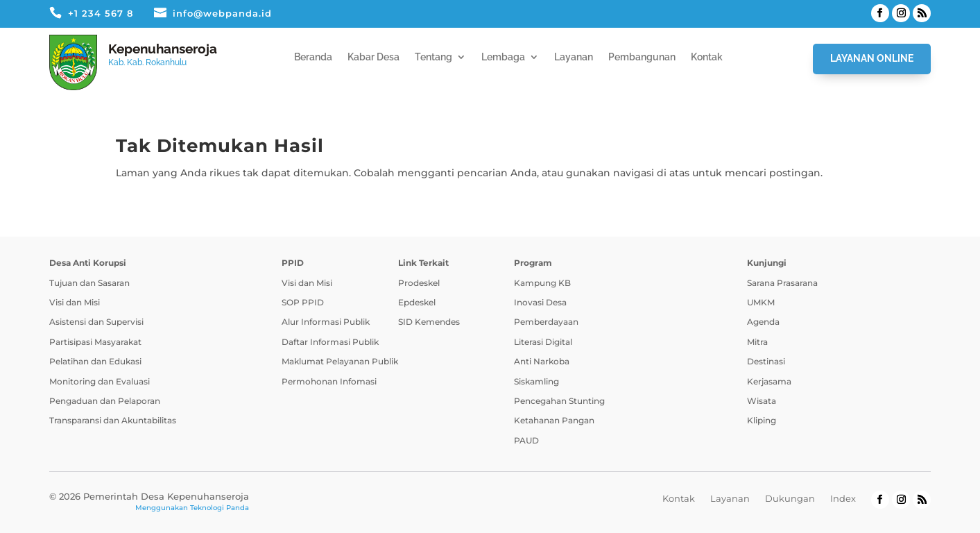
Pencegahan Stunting (559, 401)
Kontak (707, 57)
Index (843, 498)
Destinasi (766, 361)
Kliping (762, 420)
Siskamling (536, 381)
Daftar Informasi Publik (330, 342)
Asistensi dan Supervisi (96, 322)
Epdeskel (417, 302)
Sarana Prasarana (782, 283)
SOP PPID (303, 302)
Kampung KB (542, 283)
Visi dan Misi (75, 302)
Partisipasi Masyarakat (95, 342)
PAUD (526, 440)
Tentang (433, 57)
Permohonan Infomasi (329, 381)
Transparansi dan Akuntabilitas (113, 420)
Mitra (757, 342)
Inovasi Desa (540, 302)
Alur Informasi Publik (326, 322)
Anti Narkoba (542, 361)
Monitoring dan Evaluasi (100, 381)
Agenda (763, 322)
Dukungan (790, 498)
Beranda (313, 57)
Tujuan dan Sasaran (89, 283)
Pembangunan (642, 57)
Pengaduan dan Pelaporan (105, 401)
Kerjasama (769, 381)
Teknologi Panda (220, 508)
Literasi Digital (543, 342)
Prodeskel (419, 283)
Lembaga (503, 57)
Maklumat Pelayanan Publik (340, 361)
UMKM (761, 302)
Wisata (762, 401)
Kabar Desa (373, 57)
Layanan (574, 57)
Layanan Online (872, 58)
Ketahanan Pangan (554, 420)
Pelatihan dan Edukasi (95, 361)
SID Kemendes (429, 322)
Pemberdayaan (546, 322)
